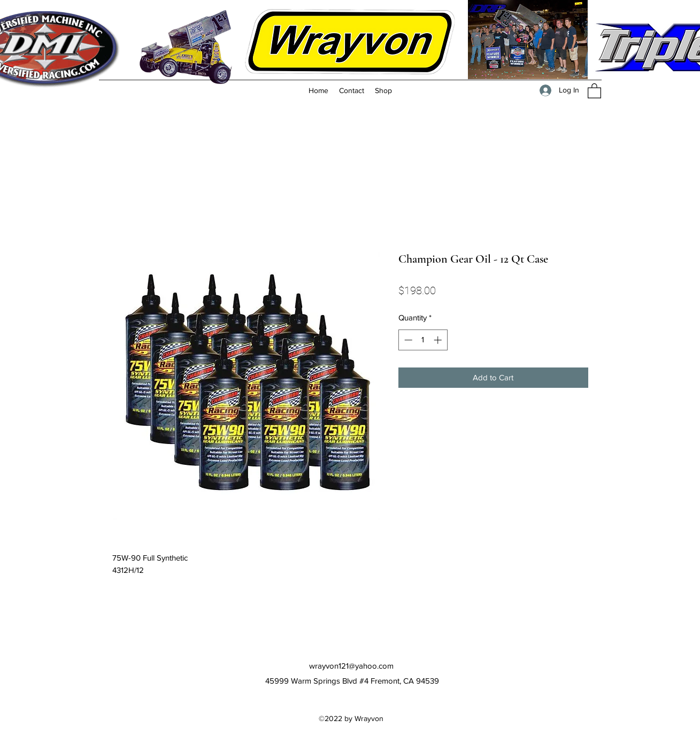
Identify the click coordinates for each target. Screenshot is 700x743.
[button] (594, 90)
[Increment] (439, 340)
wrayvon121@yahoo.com (351, 666)
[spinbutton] (423, 340)
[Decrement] (407, 340)
